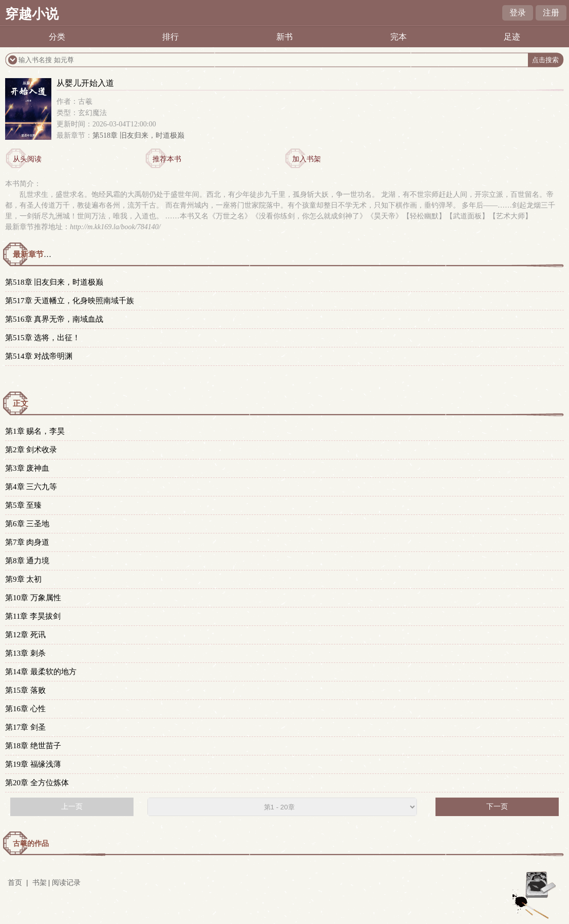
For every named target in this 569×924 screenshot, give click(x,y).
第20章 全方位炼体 (37, 783)
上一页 (72, 807)
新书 (284, 37)
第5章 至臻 (23, 505)
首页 (15, 883)
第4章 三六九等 (31, 487)
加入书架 (307, 159)
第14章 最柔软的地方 (41, 672)
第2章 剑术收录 (31, 450)
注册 (551, 13)
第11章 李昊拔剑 (33, 616)
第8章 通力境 (27, 561)
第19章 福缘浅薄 (33, 764)
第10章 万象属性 (33, 598)
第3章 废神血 (27, 468)
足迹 (512, 37)
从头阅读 (27, 159)
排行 (170, 37)
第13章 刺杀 (25, 653)
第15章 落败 (25, 690)
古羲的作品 (31, 844)
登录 (518, 13)
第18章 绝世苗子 (33, 746)
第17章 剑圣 (25, 727)
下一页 (497, 807)
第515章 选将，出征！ (43, 338)
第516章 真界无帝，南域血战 (54, 319)
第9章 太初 (23, 579)
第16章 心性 (25, 709)
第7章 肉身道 (27, 542)
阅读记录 (66, 883)
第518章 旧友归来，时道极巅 (138, 135)
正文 (21, 403)
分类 (57, 37)
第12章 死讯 (25, 635)
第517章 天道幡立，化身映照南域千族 (70, 301)
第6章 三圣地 (27, 524)
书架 (40, 883)
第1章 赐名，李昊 (35, 431)
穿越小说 (32, 14)
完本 (399, 37)
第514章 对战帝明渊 (39, 356)
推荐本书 (167, 159)
